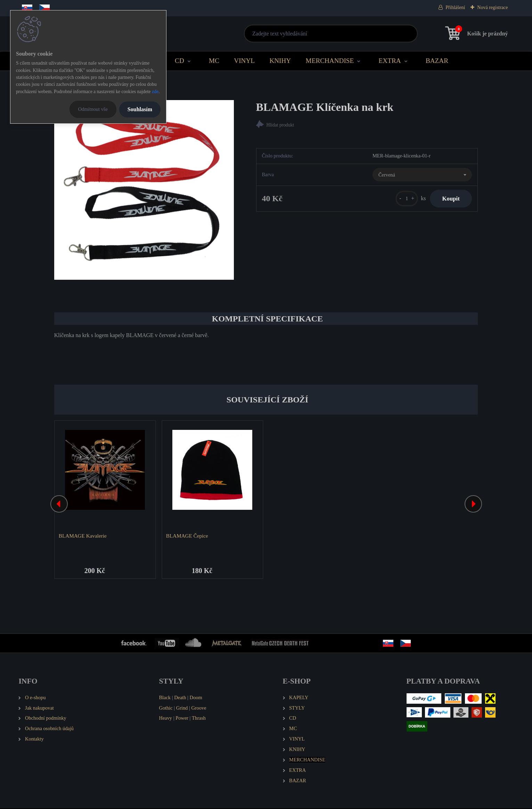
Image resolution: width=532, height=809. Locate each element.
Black (165, 698)
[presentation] (59, 504)
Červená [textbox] (387, 175)
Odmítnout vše (93, 109)
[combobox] (422, 175)
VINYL (244, 61)
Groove (199, 708)
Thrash (199, 719)
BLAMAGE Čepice (187, 536)
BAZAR (437, 61)
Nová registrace (492, 7)
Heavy (165, 719)
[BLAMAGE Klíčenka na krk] (144, 190)
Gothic (166, 708)
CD (179, 61)
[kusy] (403, 199)
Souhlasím (140, 109)
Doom (196, 698)
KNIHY (280, 61)
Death (180, 698)
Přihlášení (455, 7)
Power (182, 719)
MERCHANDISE (330, 61)
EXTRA (390, 61)
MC (214, 61)
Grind (182, 708)
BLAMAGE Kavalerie (83, 536)
